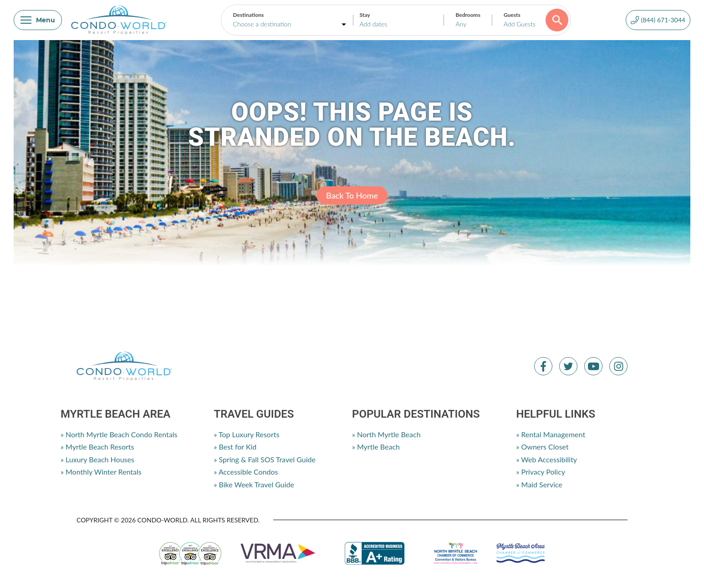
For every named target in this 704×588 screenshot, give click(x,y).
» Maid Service (539, 484)
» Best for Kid (235, 447)
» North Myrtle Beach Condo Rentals (119, 434)
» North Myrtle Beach (386, 434)
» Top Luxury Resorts (247, 434)
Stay (365, 15)
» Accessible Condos (246, 472)
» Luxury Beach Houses (97, 459)
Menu (38, 20)
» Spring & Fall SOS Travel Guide (265, 459)
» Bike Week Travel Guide (254, 484)
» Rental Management (551, 434)
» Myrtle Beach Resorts (97, 447)
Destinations (248, 15)
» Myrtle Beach (376, 447)
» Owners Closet (543, 447)
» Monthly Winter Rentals (101, 472)
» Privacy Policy (541, 472)
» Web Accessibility (547, 459)
